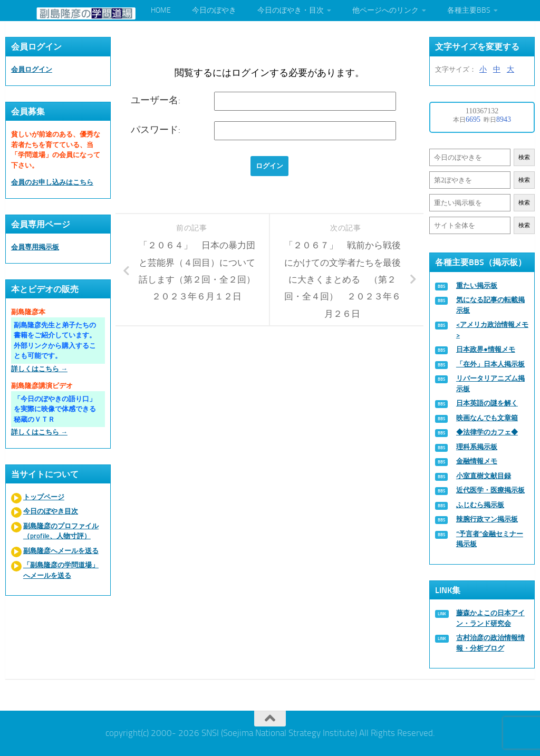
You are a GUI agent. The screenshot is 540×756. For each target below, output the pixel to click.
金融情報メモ (477, 461)
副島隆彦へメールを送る (61, 551)
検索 (524, 157)
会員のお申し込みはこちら (52, 182)
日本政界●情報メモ (486, 349)
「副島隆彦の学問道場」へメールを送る (61, 570)
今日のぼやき (214, 10)
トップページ (44, 497)
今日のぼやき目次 (51, 511)
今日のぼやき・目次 (291, 10)
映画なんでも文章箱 (487, 418)
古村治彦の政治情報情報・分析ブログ (490, 643)
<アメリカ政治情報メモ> (492, 330)
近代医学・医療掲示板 (490, 490)
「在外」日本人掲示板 (490, 364)
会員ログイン (32, 69)
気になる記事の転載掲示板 (490, 305)
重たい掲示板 (477, 285)
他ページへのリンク (385, 10)
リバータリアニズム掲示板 (490, 384)
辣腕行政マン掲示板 (487, 519)
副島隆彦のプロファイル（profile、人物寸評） (61, 531)
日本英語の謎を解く (487, 403)
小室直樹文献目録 (484, 476)
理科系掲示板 (477, 447)
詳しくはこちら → (39, 369)
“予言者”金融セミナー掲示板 (490, 539)
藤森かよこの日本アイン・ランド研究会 (490, 618)
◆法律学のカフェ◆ (487, 432)
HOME (161, 10)
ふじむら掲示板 (480, 505)
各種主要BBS (469, 10)
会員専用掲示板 (35, 247)
